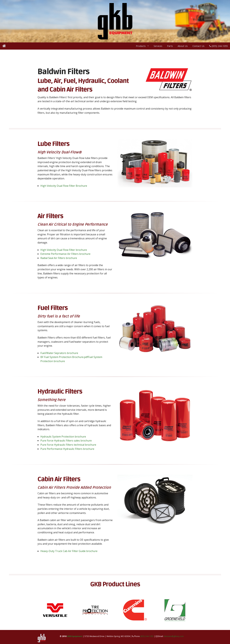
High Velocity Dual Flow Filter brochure (64, 250)
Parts (170, 46)
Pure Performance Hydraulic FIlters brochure (67, 449)
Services (158, 46)
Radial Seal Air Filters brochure (59, 258)
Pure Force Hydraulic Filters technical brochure (68, 445)
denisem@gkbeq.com (174, 636)
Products (141, 46)
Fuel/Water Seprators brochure (59, 353)
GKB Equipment (75, 636)
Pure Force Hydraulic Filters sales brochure (66, 441)
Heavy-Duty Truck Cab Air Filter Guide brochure (69, 551)
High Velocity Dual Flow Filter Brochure (64, 186)
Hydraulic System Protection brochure (63, 437)
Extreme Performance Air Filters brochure (65, 254)
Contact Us (198, 46)
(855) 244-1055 (218, 46)
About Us (183, 46)
